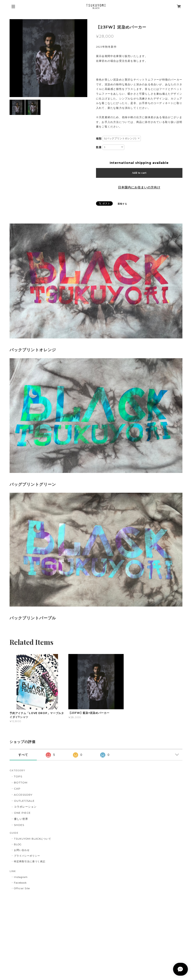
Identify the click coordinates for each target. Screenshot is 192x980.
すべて (23, 755)
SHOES (19, 825)
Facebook (20, 883)
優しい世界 (21, 819)
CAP (17, 789)
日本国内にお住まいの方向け (139, 187)
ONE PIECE (22, 813)
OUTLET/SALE (24, 801)
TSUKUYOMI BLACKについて (33, 839)
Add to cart (139, 173)
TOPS (18, 776)
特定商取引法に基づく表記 (30, 861)
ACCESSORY (23, 795)
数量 (99, 147)
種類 (99, 139)
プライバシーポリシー (27, 856)
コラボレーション (25, 807)
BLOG (18, 844)
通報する (122, 204)
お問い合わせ (22, 850)
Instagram (21, 877)
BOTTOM (21, 782)
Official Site (22, 888)
